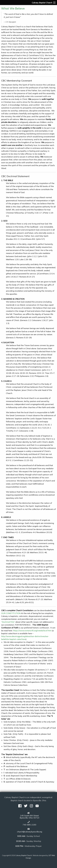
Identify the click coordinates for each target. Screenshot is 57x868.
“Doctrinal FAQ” (8, 622)
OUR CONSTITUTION (11, 613)
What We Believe (13, 8)
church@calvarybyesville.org (30, 832)
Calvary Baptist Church (24, 855)
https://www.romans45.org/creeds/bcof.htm (32, 631)
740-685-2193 (29, 825)
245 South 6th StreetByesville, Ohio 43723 (30, 817)
